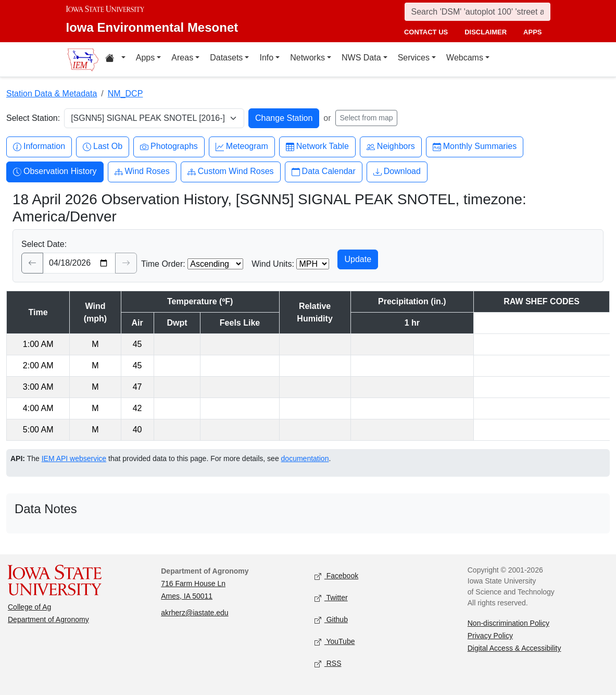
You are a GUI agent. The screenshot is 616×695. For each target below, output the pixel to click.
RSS (328, 664)
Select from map (367, 118)
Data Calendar (324, 172)
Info (266, 58)
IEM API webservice (74, 458)
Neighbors (391, 147)
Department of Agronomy (48, 619)
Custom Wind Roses (231, 172)
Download (397, 172)
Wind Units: (273, 264)
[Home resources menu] (115, 59)
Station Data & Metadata (52, 94)
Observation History (55, 172)
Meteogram (242, 147)
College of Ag (29, 607)
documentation (305, 458)
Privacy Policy (490, 636)
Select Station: (33, 118)
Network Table (317, 147)
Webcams (465, 58)
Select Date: (44, 244)
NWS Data (361, 58)
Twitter (331, 598)
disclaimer (486, 32)
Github (331, 620)
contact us (426, 32)
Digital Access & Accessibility (514, 648)
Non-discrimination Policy (508, 623)
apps (532, 32)
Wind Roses (142, 172)
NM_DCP (125, 94)
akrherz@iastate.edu (194, 613)
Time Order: (163, 264)
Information (39, 147)
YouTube (335, 642)
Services (414, 58)
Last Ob (103, 147)
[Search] (477, 12)
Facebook (337, 576)
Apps (145, 58)
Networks (307, 58)
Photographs (169, 147)
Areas (182, 58)
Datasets (226, 58)
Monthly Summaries (475, 147)
